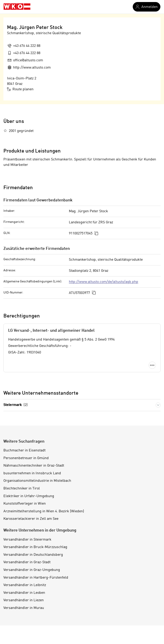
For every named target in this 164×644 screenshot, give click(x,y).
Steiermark (16, 405)
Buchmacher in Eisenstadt (24, 451)
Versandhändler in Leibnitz (25, 585)
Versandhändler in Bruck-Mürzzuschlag (35, 547)
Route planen (20, 89)
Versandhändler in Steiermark (27, 540)
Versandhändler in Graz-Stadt (27, 562)
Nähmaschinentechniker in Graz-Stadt (34, 466)
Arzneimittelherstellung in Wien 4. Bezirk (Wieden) (44, 511)
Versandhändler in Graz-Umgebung (32, 570)
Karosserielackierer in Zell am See (31, 519)
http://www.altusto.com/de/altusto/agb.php (104, 282)
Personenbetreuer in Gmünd (26, 458)
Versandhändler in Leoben (24, 593)
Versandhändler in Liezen (24, 600)
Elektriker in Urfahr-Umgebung (29, 496)
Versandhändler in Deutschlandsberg (33, 555)
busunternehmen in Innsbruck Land (32, 473)
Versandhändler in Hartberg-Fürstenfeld (36, 578)
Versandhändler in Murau (24, 608)
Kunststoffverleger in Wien (25, 504)
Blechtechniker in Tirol (22, 489)
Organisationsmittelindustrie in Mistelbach (37, 481)
